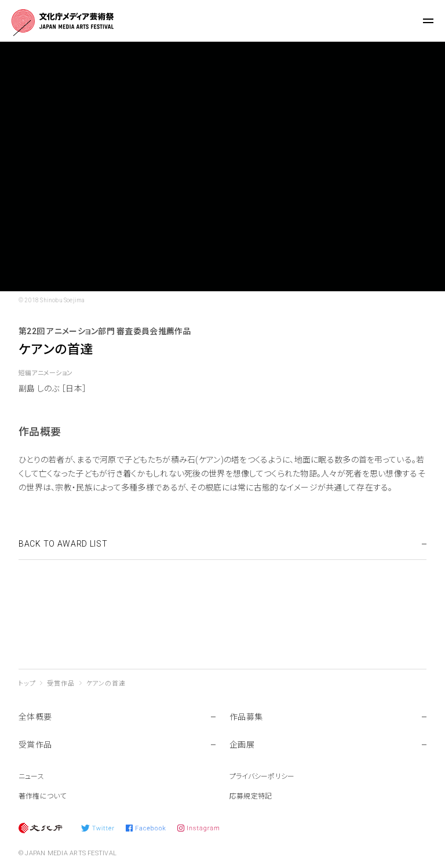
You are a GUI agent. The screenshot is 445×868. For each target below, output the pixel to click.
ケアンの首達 (106, 684)
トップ (27, 684)
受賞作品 (61, 684)
